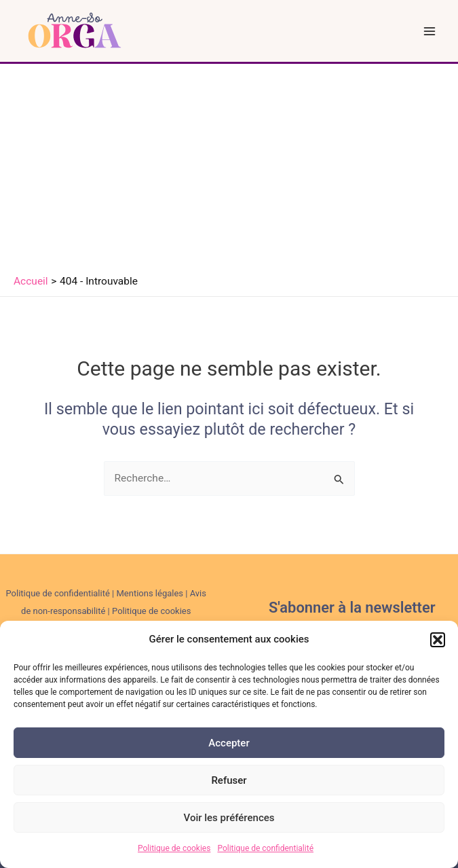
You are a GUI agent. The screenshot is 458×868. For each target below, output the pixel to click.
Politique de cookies (174, 848)
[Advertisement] (229, 166)
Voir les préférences (229, 818)
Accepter (229, 743)
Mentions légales (150, 593)
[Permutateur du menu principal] (430, 31)
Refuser (229, 780)
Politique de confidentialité (265, 848)
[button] (438, 640)
